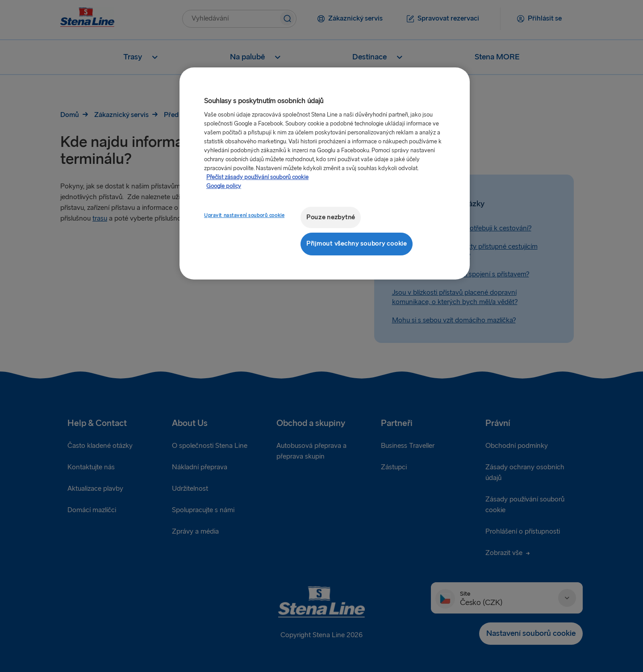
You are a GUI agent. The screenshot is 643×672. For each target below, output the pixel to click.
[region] (325, 173)
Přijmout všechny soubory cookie (357, 244)
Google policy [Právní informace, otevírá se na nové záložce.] (224, 186)
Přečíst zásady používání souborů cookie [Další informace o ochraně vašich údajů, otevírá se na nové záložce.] (257, 177)
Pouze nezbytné (331, 217)
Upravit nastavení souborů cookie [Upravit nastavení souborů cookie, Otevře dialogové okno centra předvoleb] (244, 215)
